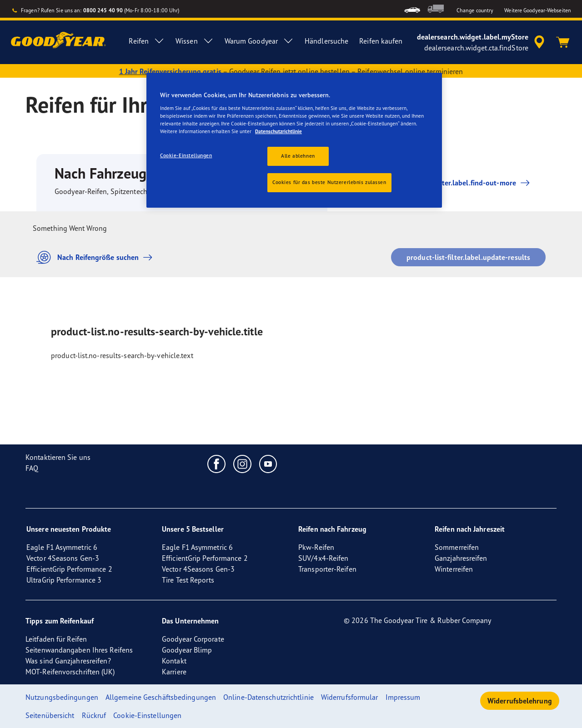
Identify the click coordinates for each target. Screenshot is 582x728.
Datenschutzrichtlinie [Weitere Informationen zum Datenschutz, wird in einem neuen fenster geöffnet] (278, 131)
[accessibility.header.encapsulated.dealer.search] (482, 42)
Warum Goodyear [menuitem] (259, 41)
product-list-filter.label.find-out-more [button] (453, 183)
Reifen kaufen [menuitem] (381, 41)
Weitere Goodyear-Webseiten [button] (538, 10)
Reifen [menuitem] (147, 41)
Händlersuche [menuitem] (326, 41)
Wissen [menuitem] (195, 41)
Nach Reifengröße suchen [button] (97, 257)
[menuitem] (412, 9)
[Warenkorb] (563, 42)
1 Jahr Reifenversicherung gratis (170, 71)
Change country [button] (475, 10)
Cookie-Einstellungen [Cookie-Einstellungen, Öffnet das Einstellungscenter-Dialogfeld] (186, 155)
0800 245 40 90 (103, 10)
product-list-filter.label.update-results (468, 257)
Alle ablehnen (298, 156)
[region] (294, 140)
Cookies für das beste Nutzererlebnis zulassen (329, 182)
